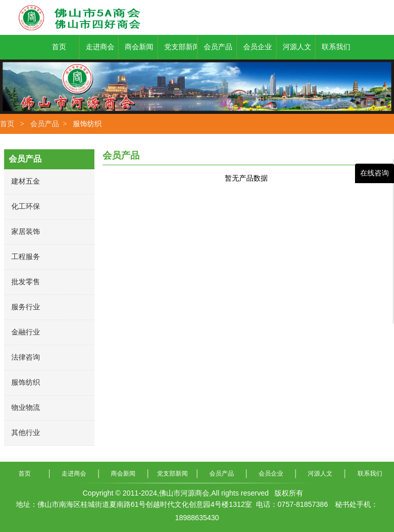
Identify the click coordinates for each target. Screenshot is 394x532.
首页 (7, 124)
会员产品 (45, 124)
